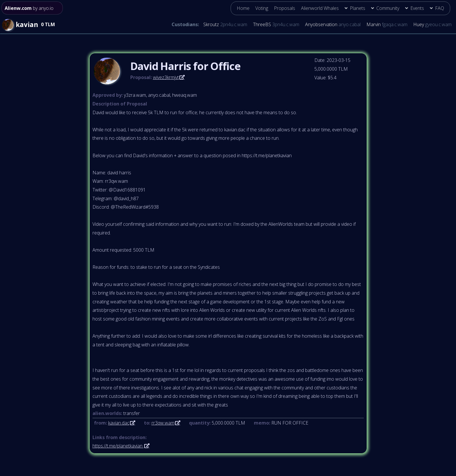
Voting (262, 8)
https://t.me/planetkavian (118, 446)
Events (417, 8)
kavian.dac (119, 423)
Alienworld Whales (320, 8)
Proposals (285, 8)
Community (388, 8)
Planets (358, 8)
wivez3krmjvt (166, 77)
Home (243, 8)
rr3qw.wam (163, 423)
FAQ (440, 8)
